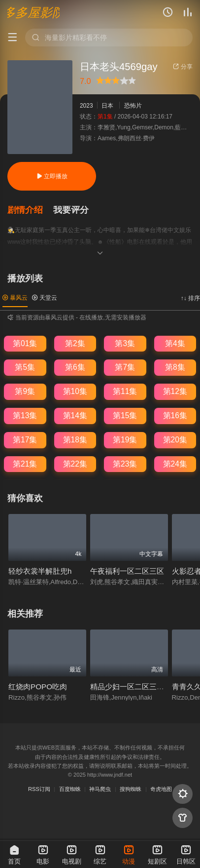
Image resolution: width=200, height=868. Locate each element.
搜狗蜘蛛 (131, 789)
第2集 (75, 343)
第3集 (125, 343)
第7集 (125, 367)
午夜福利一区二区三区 (127, 571)
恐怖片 (133, 106)
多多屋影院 (33, 12)
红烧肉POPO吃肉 (38, 687)
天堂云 (45, 298)
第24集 (175, 464)
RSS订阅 (39, 789)
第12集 (175, 391)
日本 (107, 106)
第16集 (175, 415)
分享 (183, 67)
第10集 (75, 391)
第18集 (75, 440)
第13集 (25, 415)
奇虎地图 (161, 789)
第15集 (125, 415)
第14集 (75, 415)
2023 (86, 106)
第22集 (75, 464)
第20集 (175, 440)
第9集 (25, 391)
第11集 (125, 391)
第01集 (25, 343)
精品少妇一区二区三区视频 (134, 687)
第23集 (125, 464)
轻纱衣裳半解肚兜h (40, 571)
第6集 (75, 367)
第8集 (175, 367)
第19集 (125, 440)
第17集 (25, 440)
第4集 (175, 343)
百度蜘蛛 (70, 789)
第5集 (25, 367)
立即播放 (52, 176)
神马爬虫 (100, 789)
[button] (30, 210)
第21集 (25, 464)
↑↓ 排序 (190, 298)
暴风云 (15, 298)
